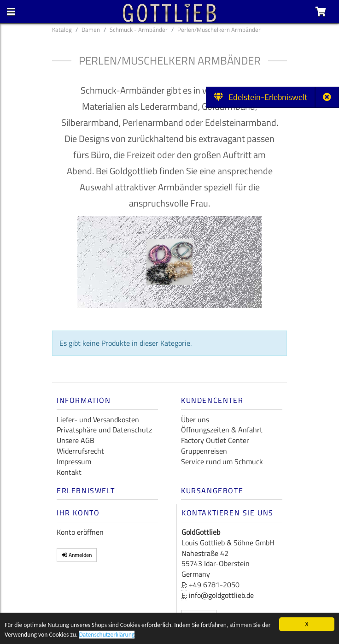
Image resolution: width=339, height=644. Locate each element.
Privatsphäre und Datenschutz (104, 430)
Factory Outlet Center (215, 440)
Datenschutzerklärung (107, 636)
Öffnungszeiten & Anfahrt (222, 430)
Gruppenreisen (204, 451)
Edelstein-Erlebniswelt (260, 97)
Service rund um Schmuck (222, 461)
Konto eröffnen (80, 532)
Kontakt (69, 472)
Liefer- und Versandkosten (98, 419)
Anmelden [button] (77, 555)
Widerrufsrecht (80, 451)
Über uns (195, 419)
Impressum (74, 461)
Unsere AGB (76, 440)
